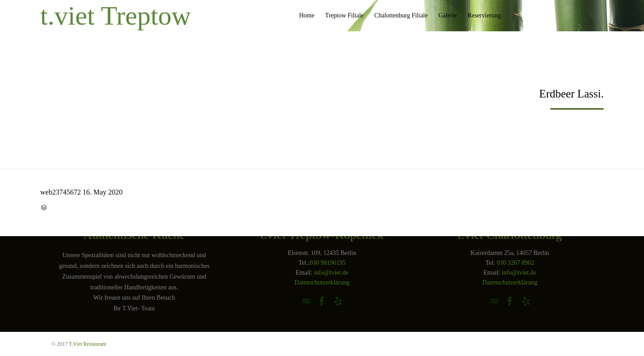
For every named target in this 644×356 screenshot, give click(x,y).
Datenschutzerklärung (322, 282)
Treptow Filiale (344, 15)
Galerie (447, 15)
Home (307, 15)
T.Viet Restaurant (88, 344)
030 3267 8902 (516, 263)
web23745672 (61, 192)
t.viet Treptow (116, 16)
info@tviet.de (331, 273)
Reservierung (484, 15)
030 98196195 (328, 263)
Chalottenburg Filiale (401, 15)
